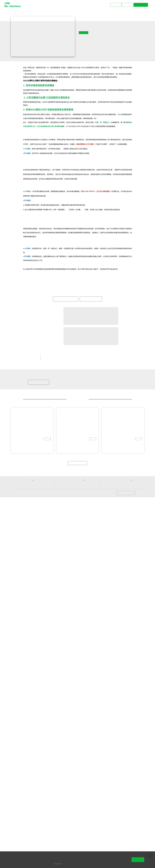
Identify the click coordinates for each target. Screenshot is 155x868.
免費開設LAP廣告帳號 (66, 660)
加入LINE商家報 (38, 747)
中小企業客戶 (63, 719)
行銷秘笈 (74, 719)
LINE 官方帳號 (50, 719)
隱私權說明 (61, 863)
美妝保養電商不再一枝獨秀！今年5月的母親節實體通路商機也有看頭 (49, 13)
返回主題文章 (77, 833)
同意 (138, 860)
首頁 (12, 13)
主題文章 (19, 13)
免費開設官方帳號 (91, 660)
